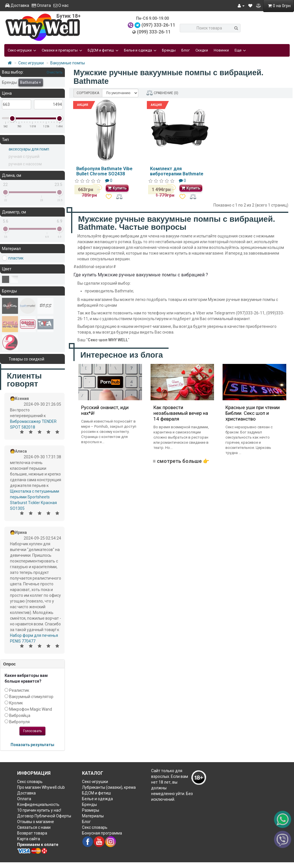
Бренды (169, 50)
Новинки (221, 50)
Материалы (93, 816)
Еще (240, 50)
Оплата (41, 5)
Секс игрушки (31, 63)
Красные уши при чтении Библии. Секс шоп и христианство (253, 413)
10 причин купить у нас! (39, 810)
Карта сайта (29, 839)
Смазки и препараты (62, 50)
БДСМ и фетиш (103, 50)
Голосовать (32, 731)
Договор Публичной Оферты (44, 816)
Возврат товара (32, 833)
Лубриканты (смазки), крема (109, 787)
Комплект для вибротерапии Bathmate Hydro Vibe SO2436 (177, 174)
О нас (61, 5)
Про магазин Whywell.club (41, 787)
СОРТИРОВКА (88, 93)
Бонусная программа (102, 833)
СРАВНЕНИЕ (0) (162, 93)
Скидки (202, 50)
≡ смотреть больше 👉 (181, 461)
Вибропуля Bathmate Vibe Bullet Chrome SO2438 (104, 171)
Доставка (17, 5)
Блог (186, 50)
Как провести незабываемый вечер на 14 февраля (181, 413)
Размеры (91, 810)
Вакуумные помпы (68, 63)
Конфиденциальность (38, 804)
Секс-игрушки (22, 50)
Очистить (54, 72)
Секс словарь (30, 782)
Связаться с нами (34, 827)
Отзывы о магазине (36, 822)
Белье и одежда (140, 50)
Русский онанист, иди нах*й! (105, 410)
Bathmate (30, 82)
